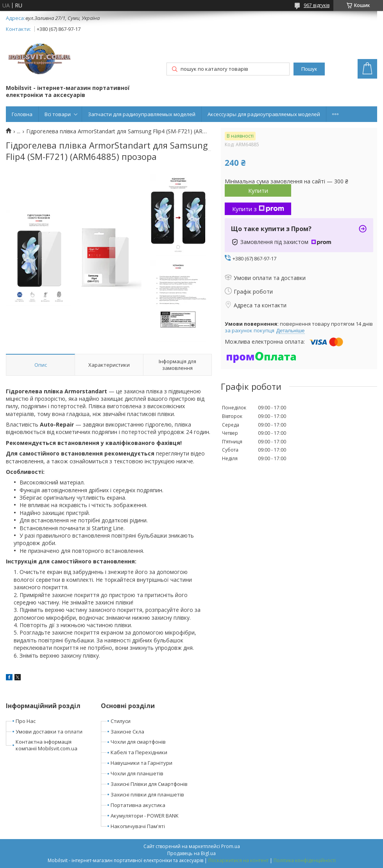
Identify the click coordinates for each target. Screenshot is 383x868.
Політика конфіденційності (305, 860)
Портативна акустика (138, 805)
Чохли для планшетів (137, 773)
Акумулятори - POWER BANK (145, 816)
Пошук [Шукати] (309, 69)
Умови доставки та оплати (49, 732)
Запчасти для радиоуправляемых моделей (142, 114)
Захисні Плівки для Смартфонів (149, 784)
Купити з (258, 209)
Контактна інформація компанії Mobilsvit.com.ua (47, 745)
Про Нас (26, 721)
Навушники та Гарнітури (141, 763)
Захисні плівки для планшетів (147, 794)
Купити (258, 190)
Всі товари (58, 114)
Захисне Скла (127, 732)
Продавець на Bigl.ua (191, 853)
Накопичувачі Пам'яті (138, 826)
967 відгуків (317, 5)
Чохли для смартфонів (138, 742)
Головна (22, 114)
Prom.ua (231, 846)
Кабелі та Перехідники (139, 752)
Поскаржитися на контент (238, 860)
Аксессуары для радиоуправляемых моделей (264, 114)
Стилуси (121, 721)
